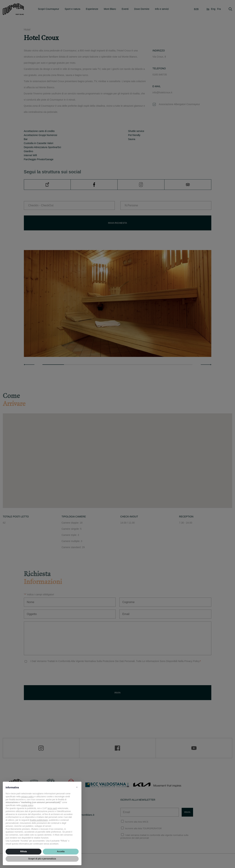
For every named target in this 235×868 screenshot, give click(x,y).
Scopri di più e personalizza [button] (42, 859)
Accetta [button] (61, 852)
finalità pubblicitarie (39, 820)
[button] (77, 787)
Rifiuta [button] (23, 852)
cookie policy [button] (27, 805)
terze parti (52, 808)
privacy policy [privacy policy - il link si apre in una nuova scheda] (28, 797)
